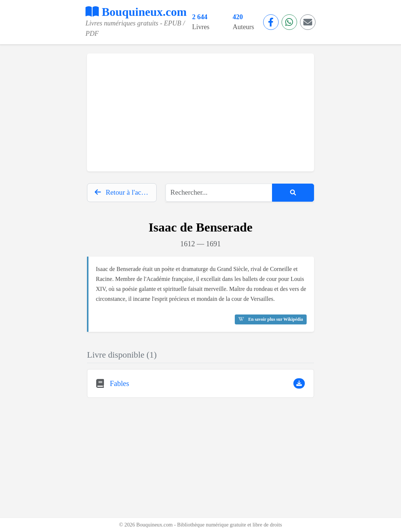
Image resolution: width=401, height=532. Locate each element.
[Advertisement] (200, 112)
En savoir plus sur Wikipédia (271, 319)
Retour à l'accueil (125, 192)
